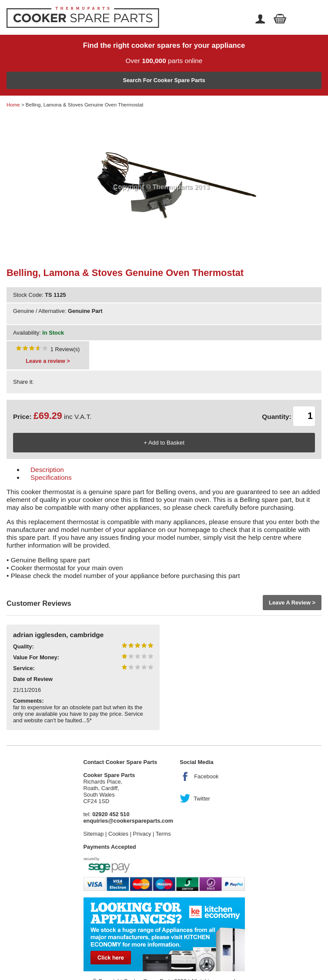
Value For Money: (36, 657)
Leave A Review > (292, 603)
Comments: (28, 701)
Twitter (202, 799)
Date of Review (33, 679)
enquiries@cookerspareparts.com (129, 821)
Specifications (51, 477)
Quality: (23, 646)
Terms (163, 834)
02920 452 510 (111, 814)
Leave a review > (48, 361)
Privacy (142, 834)
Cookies (118, 834)
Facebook (206, 776)
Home (13, 105)
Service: (24, 668)
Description (47, 470)
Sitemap (94, 834)
